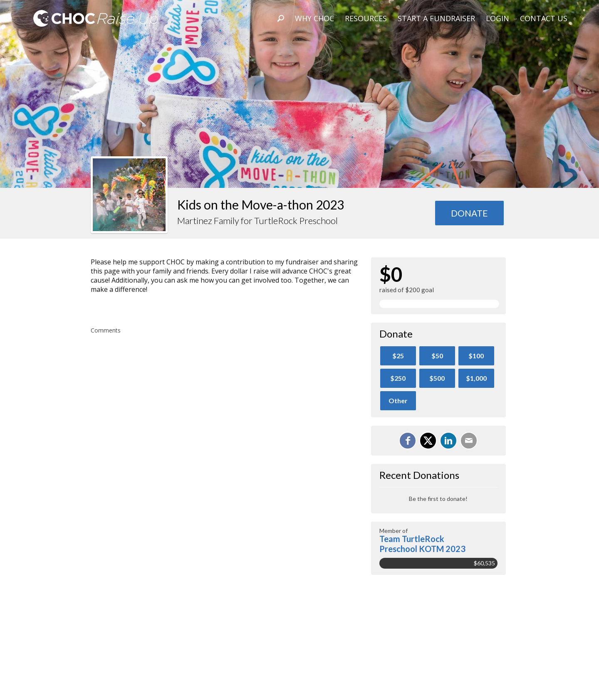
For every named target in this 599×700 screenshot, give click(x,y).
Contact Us (544, 18)
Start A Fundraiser (436, 18)
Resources (366, 18)
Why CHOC (314, 18)
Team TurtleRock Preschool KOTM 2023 (422, 544)
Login (498, 18)
